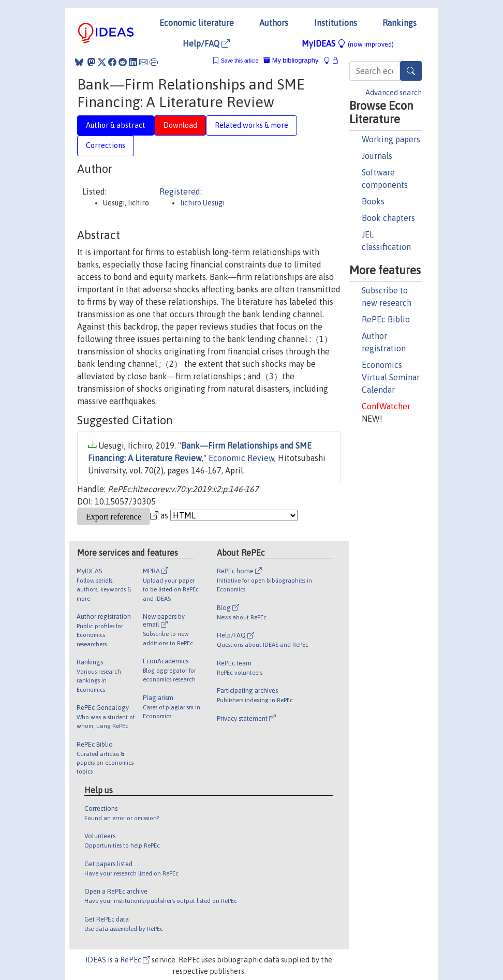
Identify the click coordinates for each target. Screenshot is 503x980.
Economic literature (197, 23)
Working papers (391, 139)
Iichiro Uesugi (202, 203)
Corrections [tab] (106, 145)
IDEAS (96, 960)
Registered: (181, 191)
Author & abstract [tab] (116, 125)
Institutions (336, 23)
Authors (274, 23)
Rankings (400, 23)
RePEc (135, 960)
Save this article (240, 61)
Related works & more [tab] (251, 125)
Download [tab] (180, 125)
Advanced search (394, 93)
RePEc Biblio (386, 319)
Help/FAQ (206, 43)
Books (373, 201)
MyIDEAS (348, 43)
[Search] (411, 71)
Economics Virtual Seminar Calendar (391, 377)
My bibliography (291, 60)
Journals (377, 156)
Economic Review (241, 458)
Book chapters (388, 218)
